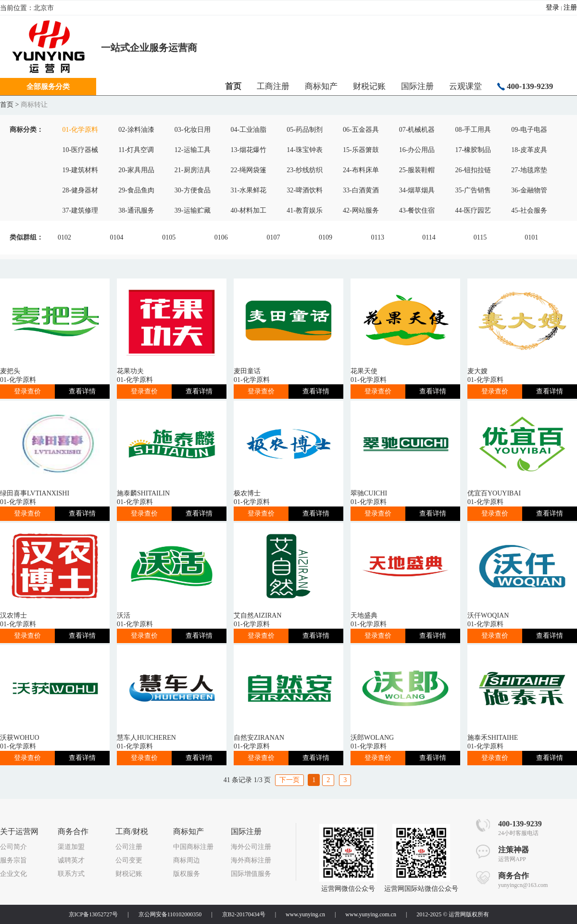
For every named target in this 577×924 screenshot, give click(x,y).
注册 (570, 7)
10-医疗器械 (80, 150)
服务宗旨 (13, 860)
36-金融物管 (529, 190)
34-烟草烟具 (417, 190)
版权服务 (187, 874)
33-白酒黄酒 (361, 190)
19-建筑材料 (80, 170)
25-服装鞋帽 (417, 170)
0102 (64, 237)
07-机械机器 (417, 130)
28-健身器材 (80, 190)
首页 (7, 105)
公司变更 (129, 860)
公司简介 (13, 847)
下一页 (289, 780)
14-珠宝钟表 (305, 150)
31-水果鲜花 (249, 190)
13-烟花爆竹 (249, 150)
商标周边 (187, 860)
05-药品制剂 (305, 130)
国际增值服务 (251, 874)
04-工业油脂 (249, 130)
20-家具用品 (136, 170)
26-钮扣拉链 (473, 170)
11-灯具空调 (136, 150)
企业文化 (13, 874)
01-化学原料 (80, 130)
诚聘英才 (71, 860)
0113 (378, 237)
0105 (169, 237)
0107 (273, 237)
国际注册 (417, 86)
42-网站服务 (361, 210)
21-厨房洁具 (193, 170)
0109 (326, 237)
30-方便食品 (193, 190)
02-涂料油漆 (136, 130)
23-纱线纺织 (305, 170)
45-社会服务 (529, 210)
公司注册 (129, 847)
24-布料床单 (361, 170)
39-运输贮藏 (193, 210)
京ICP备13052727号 (94, 914)
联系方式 (71, 874)
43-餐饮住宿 (417, 210)
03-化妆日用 (193, 130)
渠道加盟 (71, 847)
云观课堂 (465, 86)
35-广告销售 (473, 190)
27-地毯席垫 (529, 170)
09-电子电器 (529, 130)
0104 (117, 237)
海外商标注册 (251, 860)
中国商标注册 (193, 847)
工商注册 (273, 86)
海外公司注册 (251, 847)
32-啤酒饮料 (305, 190)
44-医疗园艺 (473, 210)
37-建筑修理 (80, 210)
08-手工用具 (473, 130)
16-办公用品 (417, 150)
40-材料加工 (249, 210)
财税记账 (369, 86)
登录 (552, 7)
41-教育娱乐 (305, 210)
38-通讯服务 (136, 210)
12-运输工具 (193, 150)
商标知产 (321, 86)
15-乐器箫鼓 (361, 150)
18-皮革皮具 (529, 150)
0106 (221, 237)
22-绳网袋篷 (249, 170)
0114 (429, 237)
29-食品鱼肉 (136, 190)
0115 (480, 237)
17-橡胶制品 (473, 150)
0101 (531, 237)
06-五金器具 (361, 130)
